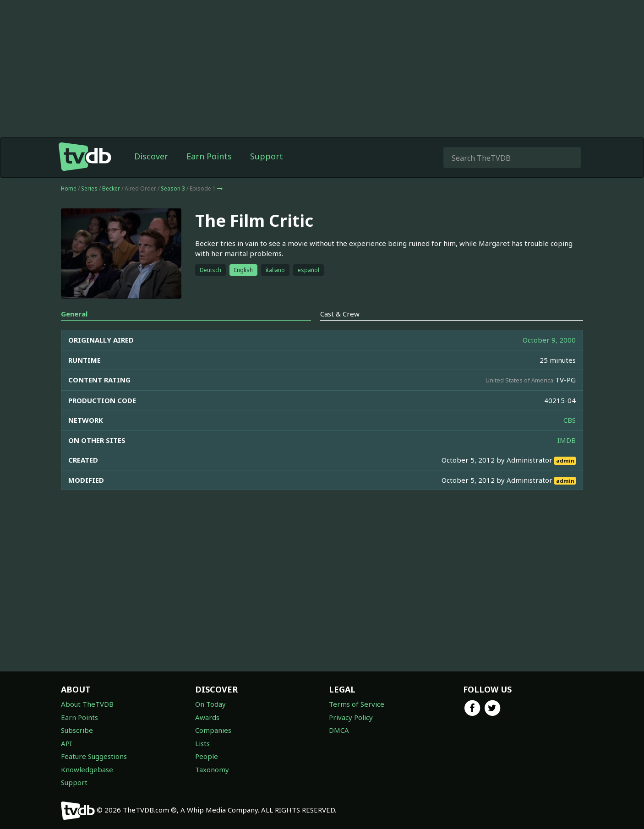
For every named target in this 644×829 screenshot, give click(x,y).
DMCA (339, 730)
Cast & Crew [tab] (340, 314)
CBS (570, 420)
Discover (151, 156)
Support (267, 156)
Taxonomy (212, 769)
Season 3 (173, 188)
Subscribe (77, 730)
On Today (210, 704)
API (66, 743)
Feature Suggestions (94, 756)
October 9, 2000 (549, 340)
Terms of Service (357, 704)
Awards (207, 717)
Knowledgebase (87, 769)
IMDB (567, 440)
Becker (111, 188)
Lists (202, 743)
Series (89, 188)
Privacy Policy (351, 717)
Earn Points (209, 156)
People (207, 756)
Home (69, 188)
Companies (213, 730)
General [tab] (74, 314)
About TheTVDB (87, 704)
